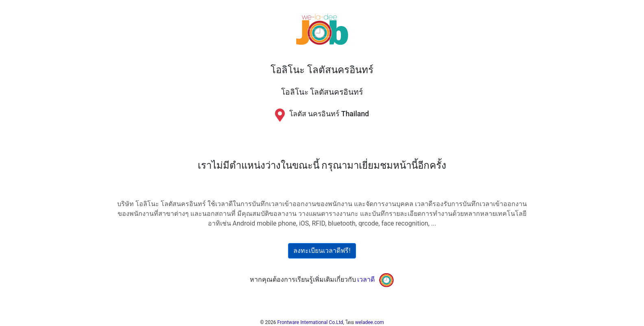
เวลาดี (366, 279)
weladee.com (370, 322)
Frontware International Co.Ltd (310, 322)
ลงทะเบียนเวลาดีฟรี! (322, 251)
